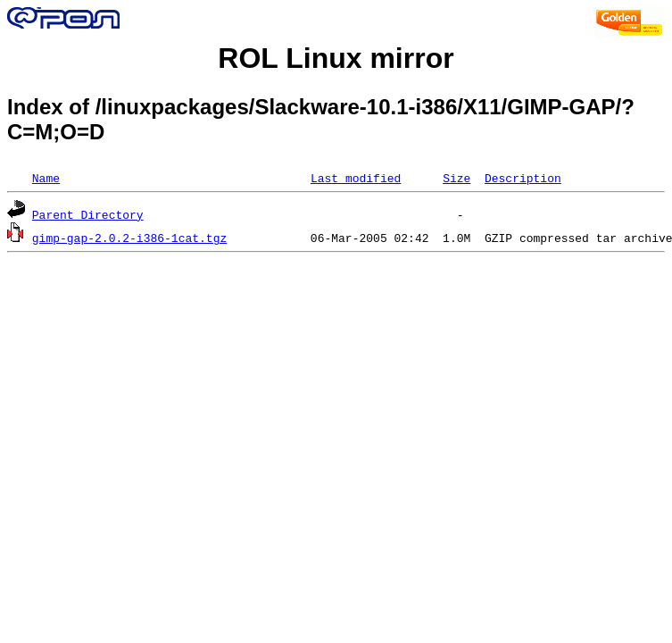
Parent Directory (88, 214)
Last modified (356, 178)
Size (456, 178)
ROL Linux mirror (336, 58)
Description (523, 178)
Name (46, 178)
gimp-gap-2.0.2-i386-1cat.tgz (129, 238)
